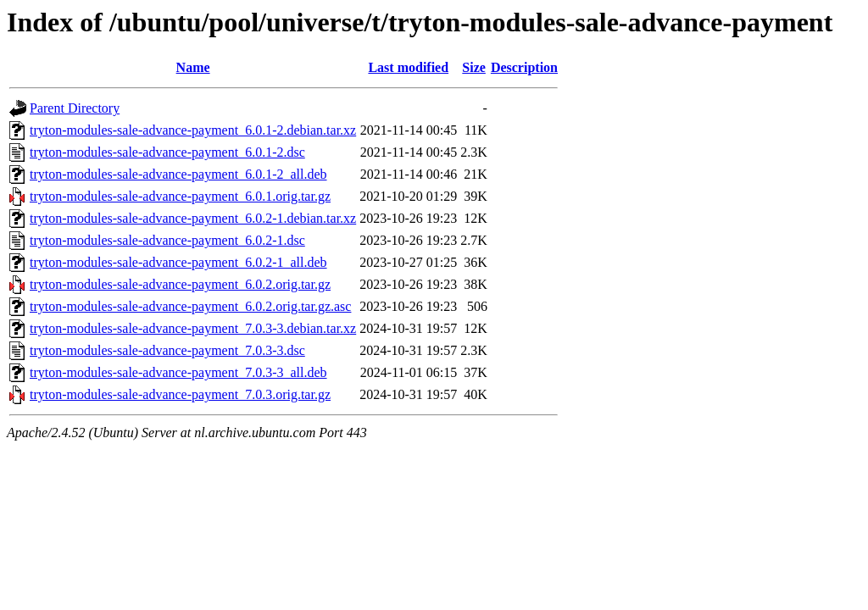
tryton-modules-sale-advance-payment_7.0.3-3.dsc (167, 350)
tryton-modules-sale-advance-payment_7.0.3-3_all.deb (178, 372)
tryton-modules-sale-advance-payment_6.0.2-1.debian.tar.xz (193, 218)
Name (193, 67)
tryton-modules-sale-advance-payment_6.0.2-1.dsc (167, 240)
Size (474, 67)
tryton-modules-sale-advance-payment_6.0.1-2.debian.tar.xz (193, 130)
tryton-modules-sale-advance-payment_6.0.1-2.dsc (167, 152)
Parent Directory (75, 108)
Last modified (408, 67)
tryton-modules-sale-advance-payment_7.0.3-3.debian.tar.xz (193, 328)
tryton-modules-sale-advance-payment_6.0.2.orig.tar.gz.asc (190, 306)
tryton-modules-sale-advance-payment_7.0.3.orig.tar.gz (180, 394)
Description (524, 67)
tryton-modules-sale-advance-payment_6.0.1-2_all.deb (178, 174)
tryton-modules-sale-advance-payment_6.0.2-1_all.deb (178, 262)
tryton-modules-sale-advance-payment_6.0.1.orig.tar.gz (180, 196)
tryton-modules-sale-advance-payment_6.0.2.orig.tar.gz (180, 284)
